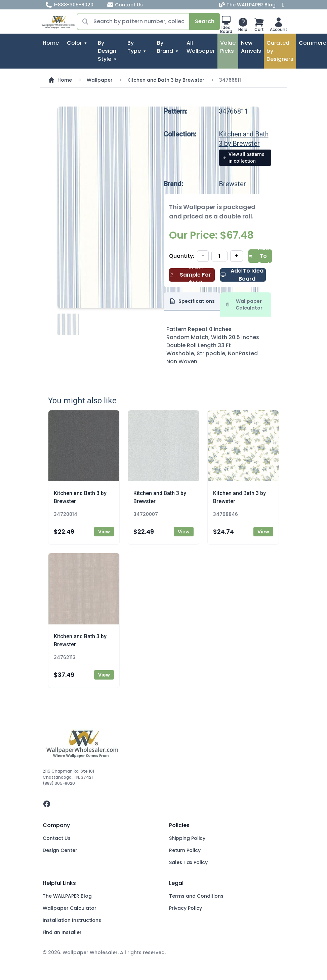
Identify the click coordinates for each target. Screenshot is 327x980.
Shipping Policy (187, 838)
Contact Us (125, 5)
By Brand (165, 47)
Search (205, 21)
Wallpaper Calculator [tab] (244, 304)
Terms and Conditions (196, 896)
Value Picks (228, 47)
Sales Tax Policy (188, 862)
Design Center (60, 850)
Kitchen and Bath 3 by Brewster (166, 80)
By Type (134, 47)
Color (74, 43)
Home (51, 43)
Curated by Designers (280, 51)
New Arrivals (251, 47)
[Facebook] (283, 5)
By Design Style (107, 51)
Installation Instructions (72, 920)
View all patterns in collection (244, 158)
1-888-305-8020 (69, 5)
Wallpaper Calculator (70, 908)
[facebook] (164, 804)
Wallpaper (100, 80)
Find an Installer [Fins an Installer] (62, 932)
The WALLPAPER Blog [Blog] (248, 5)
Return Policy (185, 850)
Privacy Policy (186, 908)
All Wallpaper (201, 47)
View (104, 532)
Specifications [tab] (192, 301)
